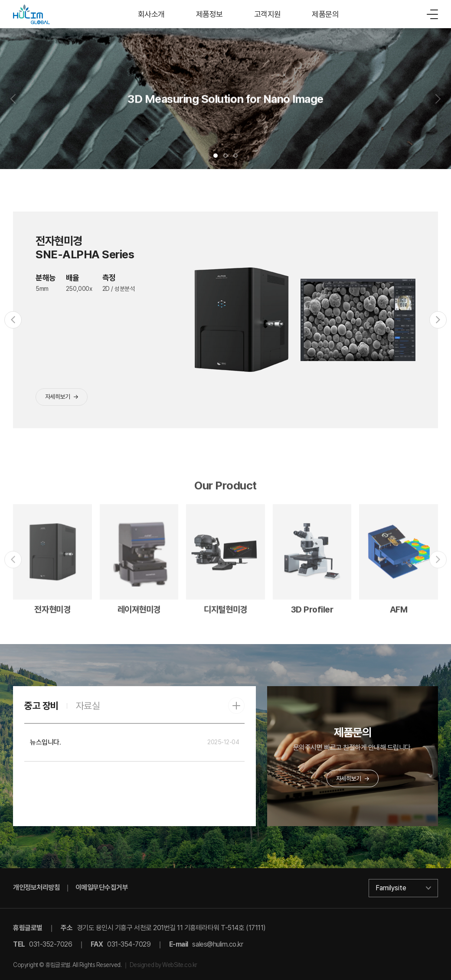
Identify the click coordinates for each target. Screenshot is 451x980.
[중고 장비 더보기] (236, 706)
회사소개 (151, 14)
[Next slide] (438, 99)
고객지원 (268, 14)
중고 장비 (41, 706)
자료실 (88, 706)
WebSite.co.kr (180, 965)
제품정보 (209, 14)
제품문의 (325, 14)
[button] (216, 156)
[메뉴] (432, 14)
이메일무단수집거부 (102, 887)
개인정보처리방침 (36, 887)
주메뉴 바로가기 (0, 0)
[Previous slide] (13, 99)
